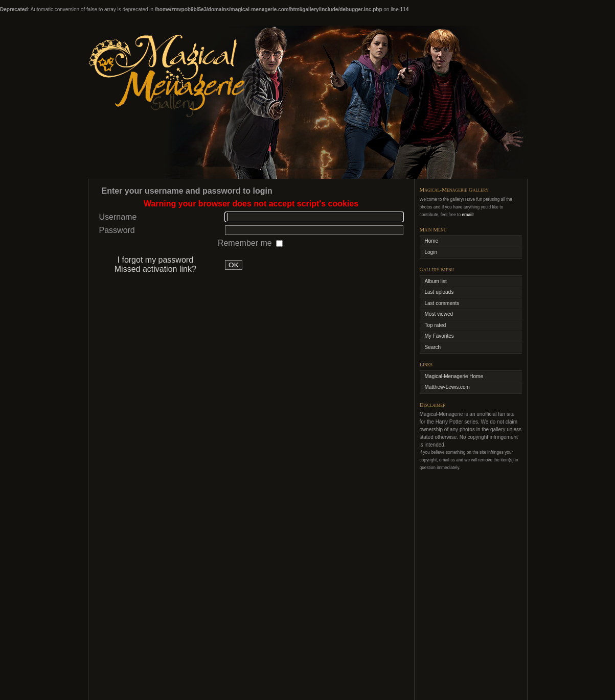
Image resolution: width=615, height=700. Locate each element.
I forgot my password (156, 260)
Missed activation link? (155, 269)
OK (234, 265)
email (467, 215)
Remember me (246, 243)
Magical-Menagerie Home (454, 376)
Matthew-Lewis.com (447, 387)
